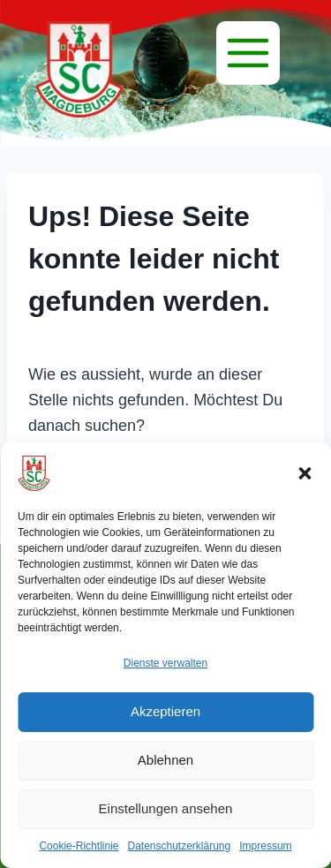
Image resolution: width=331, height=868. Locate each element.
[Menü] (248, 53)
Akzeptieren (165, 711)
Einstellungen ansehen (166, 808)
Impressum (265, 846)
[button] (305, 473)
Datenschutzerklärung (179, 846)
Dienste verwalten (165, 663)
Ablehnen (165, 760)
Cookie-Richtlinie (79, 846)
